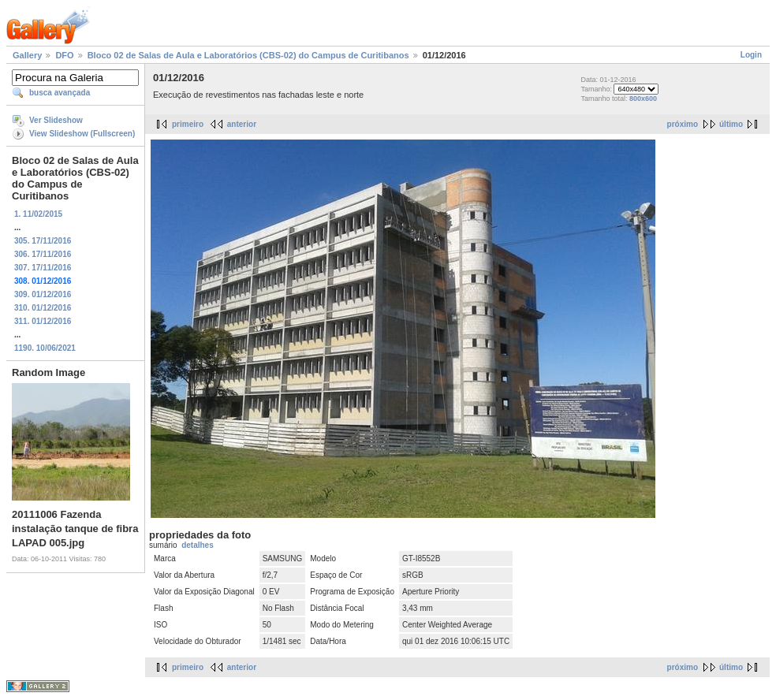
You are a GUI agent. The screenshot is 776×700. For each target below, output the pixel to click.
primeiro (188, 124)
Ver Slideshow (56, 120)
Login (751, 55)
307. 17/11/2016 (43, 268)
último (731, 124)
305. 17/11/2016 (43, 241)
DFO (64, 55)
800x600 (643, 99)
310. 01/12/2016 (43, 308)
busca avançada (60, 93)
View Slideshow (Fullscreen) (82, 134)
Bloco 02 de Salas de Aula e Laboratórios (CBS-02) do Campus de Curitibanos (248, 55)
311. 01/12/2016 (43, 321)
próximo (683, 124)
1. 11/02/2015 (38, 214)
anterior (242, 124)
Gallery (27, 55)
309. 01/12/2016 (43, 294)
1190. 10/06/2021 (45, 348)
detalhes (198, 545)
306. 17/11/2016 (43, 254)
